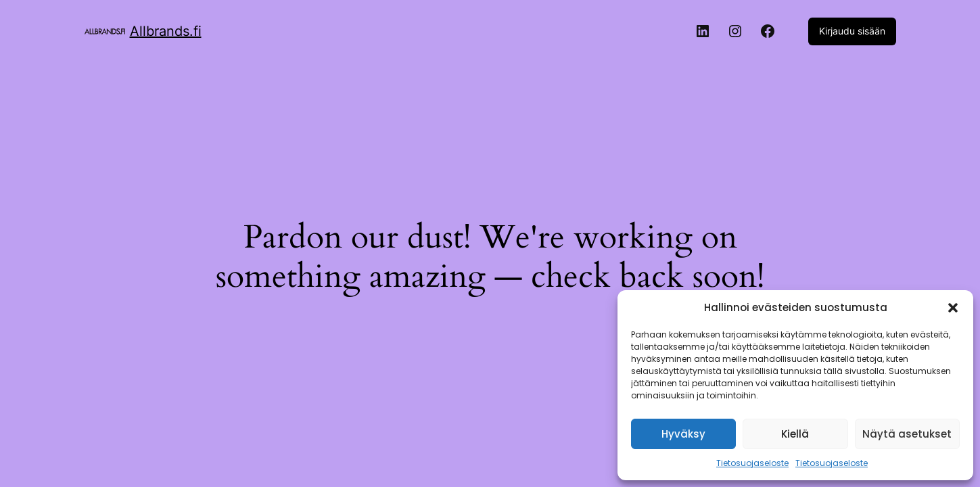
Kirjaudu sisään (852, 31)
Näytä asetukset (907, 434)
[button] (953, 308)
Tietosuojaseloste (752, 463)
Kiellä (795, 434)
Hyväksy (683, 434)
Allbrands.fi (166, 31)
